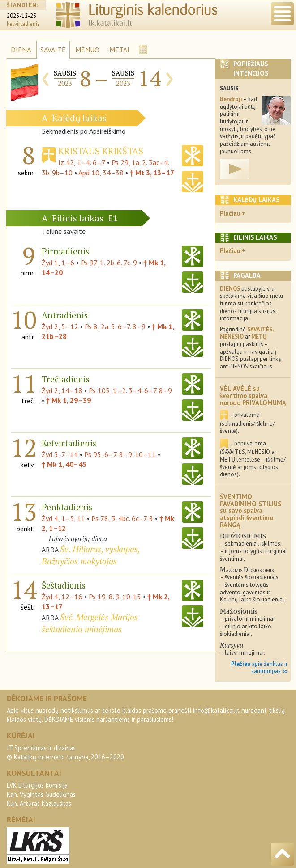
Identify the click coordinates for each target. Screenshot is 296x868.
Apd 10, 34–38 (101, 173)
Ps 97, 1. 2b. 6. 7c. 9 (109, 263)
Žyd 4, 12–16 (62, 597)
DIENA (21, 50)
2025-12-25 (21, 16)
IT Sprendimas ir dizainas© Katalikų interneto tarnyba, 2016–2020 (65, 752)
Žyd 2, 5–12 (60, 326)
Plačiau (230, 213)
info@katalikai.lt (216, 710)
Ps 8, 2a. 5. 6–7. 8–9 (115, 326)
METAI (119, 50)
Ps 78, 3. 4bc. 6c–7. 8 (122, 518)
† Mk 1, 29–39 (69, 400)
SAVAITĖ (53, 50)
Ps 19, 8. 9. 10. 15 (115, 597)
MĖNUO (87, 50)
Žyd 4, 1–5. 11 (63, 518)
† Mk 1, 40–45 (64, 464)
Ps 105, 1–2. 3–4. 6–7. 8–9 (130, 390)
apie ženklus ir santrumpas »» (259, 668)
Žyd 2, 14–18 (62, 390)
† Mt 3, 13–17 (152, 173)
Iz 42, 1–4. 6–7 (82, 162)
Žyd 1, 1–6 (58, 263)
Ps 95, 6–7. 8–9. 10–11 (120, 454)
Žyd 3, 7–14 (60, 454)
